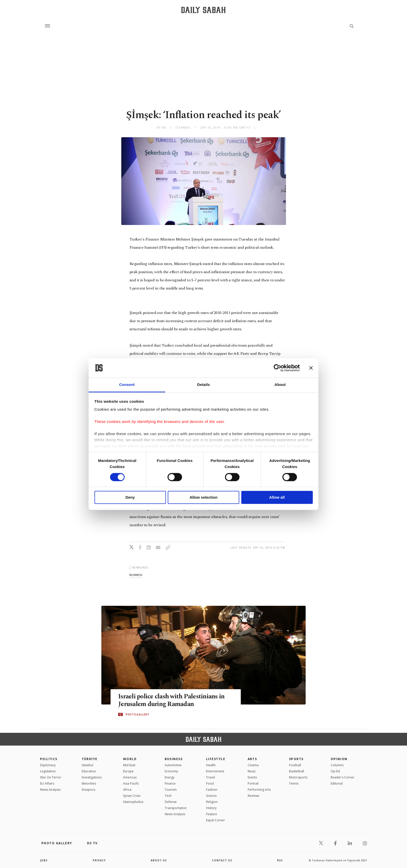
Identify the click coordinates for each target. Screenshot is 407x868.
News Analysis (50, 790)
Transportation (176, 808)
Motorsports (298, 777)
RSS (280, 860)
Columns (337, 765)
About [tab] (280, 385)
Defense (171, 802)
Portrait (253, 783)
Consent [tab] (127, 385)
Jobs (44, 860)
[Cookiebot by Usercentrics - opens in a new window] (277, 368)
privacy (99, 860)
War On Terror (51, 777)
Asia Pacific (131, 783)
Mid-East (129, 765)
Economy (171, 771)
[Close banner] (311, 368)
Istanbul (87, 765)
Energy (170, 777)
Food (210, 783)
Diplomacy (48, 765)
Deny (130, 498)
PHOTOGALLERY (137, 714)
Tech (168, 796)
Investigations (92, 777)
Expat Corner (216, 820)
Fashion (212, 790)
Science (211, 796)
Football (295, 765)
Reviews (253, 796)
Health (211, 765)
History (211, 808)
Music (252, 771)
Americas (130, 777)
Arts (252, 759)
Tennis (294, 783)
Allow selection (203, 498)
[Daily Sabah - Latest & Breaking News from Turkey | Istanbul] (203, 10)
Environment (215, 771)
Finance (170, 783)
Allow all (277, 498)
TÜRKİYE (90, 759)
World (130, 759)
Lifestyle (216, 759)
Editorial (337, 783)
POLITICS (49, 759)
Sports (296, 759)
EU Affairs (47, 783)
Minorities (89, 783)
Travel (211, 777)
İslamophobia (133, 802)
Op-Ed (335, 771)
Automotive (173, 765)
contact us (222, 860)
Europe (128, 771)
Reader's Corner (343, 777)
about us (159, 860)
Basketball (297, 771)
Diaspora (88, 790)
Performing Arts (259, 790)
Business (174, 759)
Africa (127, 790)
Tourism (171, 790)
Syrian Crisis (132, 796)
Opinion (339, 759)
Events (252, 777)
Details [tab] (203, 385)
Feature (212, 814)
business (136, 575)
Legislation (48, 771)
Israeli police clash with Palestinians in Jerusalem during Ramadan (171, 700)
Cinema (253, 765)
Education (89, 771)
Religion (212, 802)
